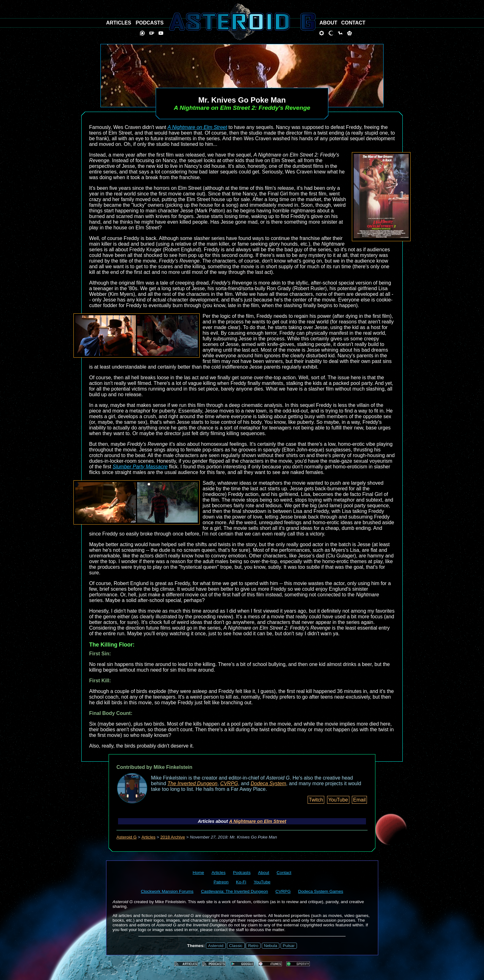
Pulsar (289, 946)
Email (359, 800)
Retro (253, 946)
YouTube (338, 800)
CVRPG (229, 783)
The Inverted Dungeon (193, 783)
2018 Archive (173, 837)
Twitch (316, 800)
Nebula (271, 946)
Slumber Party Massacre (140, 467)
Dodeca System (269, 783)
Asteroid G (126, 837)
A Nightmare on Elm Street (197, 127)
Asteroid (216, 946)
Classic (236, 946)
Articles (149, 837)
